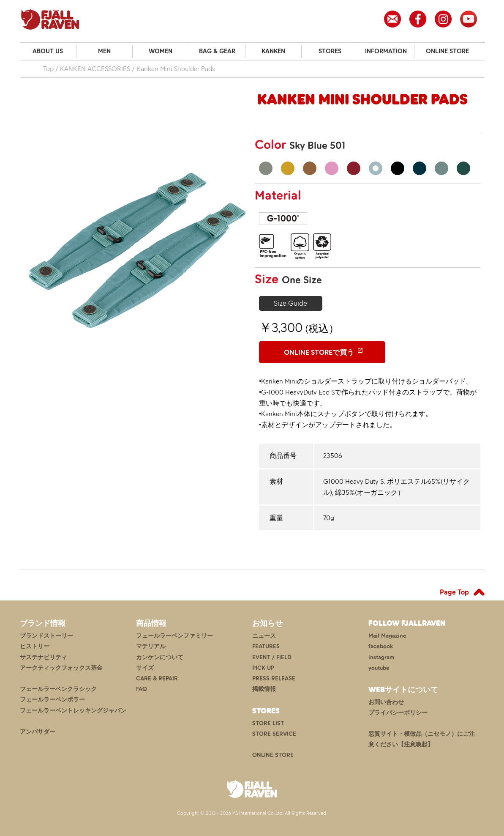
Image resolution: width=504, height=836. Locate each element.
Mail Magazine (387, 636)
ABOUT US (48, 51)
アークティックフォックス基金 (61, 668)
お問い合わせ (386, 702)
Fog (266, 168)
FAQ (142, 689)
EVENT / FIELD (272, 657)
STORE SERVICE (274, 734)
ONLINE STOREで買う (319, 352)
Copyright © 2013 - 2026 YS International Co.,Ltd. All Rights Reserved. (252, 813)
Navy (420, 168)
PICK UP (263, 668)
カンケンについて (160, 657)
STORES (330, 51)
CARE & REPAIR (157, 678)
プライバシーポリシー (398, 713)
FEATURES (266, 646)
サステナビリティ (44, 657)
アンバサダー (38, 732)
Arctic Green (463, 168)
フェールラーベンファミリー (174, 636)
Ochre (288, 168)
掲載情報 (264, 689)
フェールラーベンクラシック (58, 689)
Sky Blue (376, 168)
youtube (379, 668)
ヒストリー (35, 646)
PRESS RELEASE (274, 678)
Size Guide (290, 303)
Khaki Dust (310, 168)
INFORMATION (386, 51)
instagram (381, 657)
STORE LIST (268, 723)
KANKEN (273, 51)
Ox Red (354, 168)
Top (48, 69)
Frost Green (441, 168)
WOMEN (161, 51)
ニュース (264, 636)
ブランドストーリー (46, 636)
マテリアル (151, 646)
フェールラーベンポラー (52, 700)
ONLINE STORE (447, 51)
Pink (332, 168)
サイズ (145, 668)
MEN (104, 51)
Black (398, 168)
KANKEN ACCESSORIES (95, 69)
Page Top (454, 592)
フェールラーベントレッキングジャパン (73, 711)
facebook (381, 646)
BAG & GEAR (217, 51)
